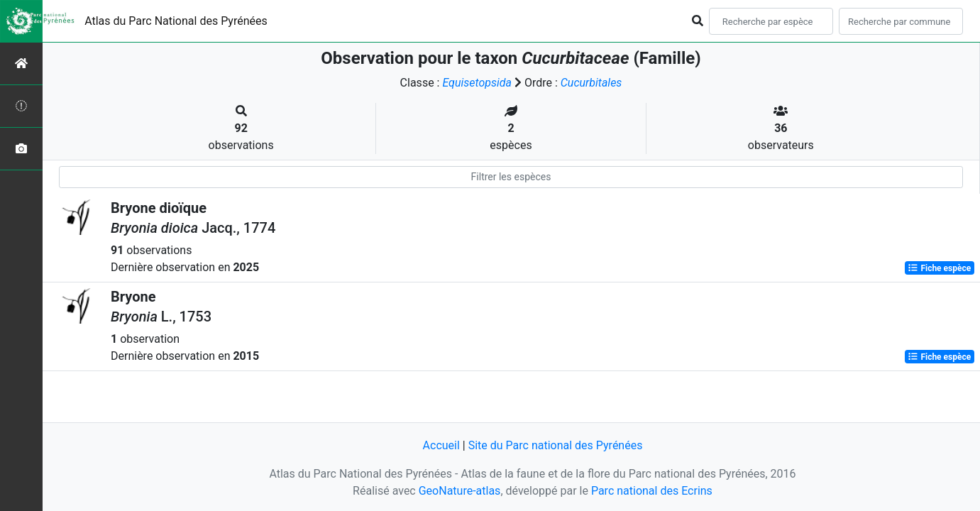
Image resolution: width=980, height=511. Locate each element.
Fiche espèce (939, 268)
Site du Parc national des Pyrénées (556, 445)
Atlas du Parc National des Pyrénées (176, 21)
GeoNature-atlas (460, 491)
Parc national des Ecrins (652, 491)
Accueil (441, 445)
